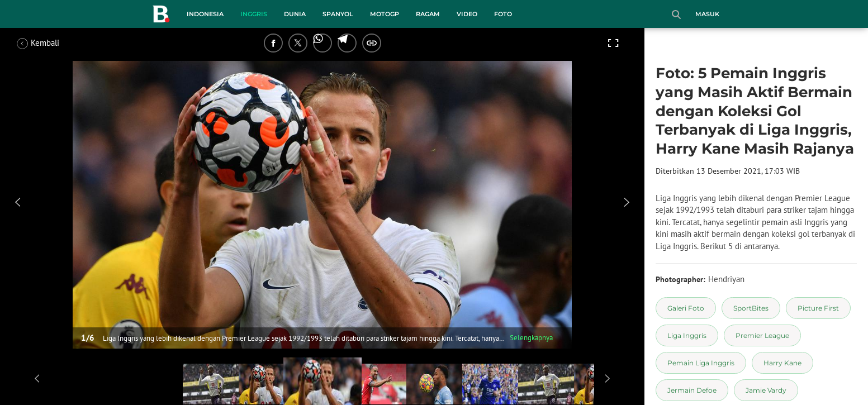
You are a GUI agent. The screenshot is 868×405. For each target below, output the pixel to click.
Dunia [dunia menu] (295, 14)
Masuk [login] (707, 14)
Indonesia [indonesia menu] (205, 14)
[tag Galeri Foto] (686, 308)
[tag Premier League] (762, 335)
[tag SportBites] (751, 308)
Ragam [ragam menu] (428, 14)
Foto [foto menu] (503, 14)
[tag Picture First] (818, 308)
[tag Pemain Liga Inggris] (701, 363)
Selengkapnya (531, 338)
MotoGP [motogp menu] (385, 14)
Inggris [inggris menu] (254, 14)
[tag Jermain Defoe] (692, 390)
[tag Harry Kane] (782, 363)
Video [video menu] (467, 14)
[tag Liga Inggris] (687, 335)
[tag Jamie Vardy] (766, 390)
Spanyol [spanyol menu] (338, 14)
